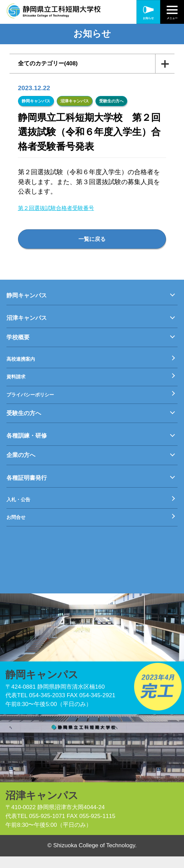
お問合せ (18, 528)
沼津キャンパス (75, 101)
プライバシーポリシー (35, 402)
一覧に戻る (92, 241)
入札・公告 (21, 509)
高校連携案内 (24, 364)
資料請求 (18, 383)
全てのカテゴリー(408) (56, 64)
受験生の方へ (111, 101)
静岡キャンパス (36, 101)
